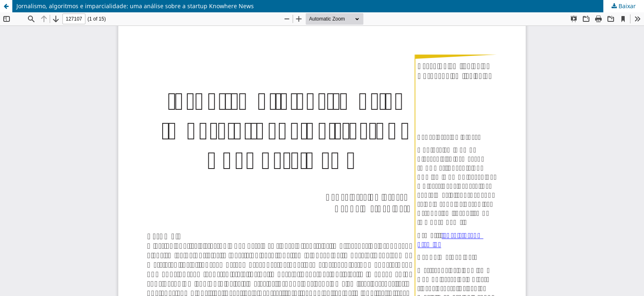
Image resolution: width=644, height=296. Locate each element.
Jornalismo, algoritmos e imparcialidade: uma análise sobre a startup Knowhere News (135, 6)
